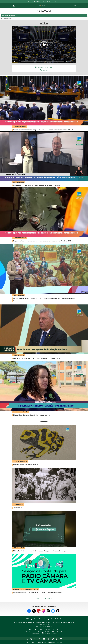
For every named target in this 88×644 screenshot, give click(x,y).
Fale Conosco (47, 1)
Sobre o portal (30, 642)
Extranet (60, 642)
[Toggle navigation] (75, 6)
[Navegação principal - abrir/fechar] (13, 5)
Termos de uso (41, 642)
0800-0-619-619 (45, 630)
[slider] (43, 62)
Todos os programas (44, 598)
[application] (44, 45)
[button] (44, 15)
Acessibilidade (36, 1)
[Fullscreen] (73, 62)
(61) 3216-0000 (49, 632)
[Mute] (70, 62)
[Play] (15, 62)
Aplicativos (52, 642)
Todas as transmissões (44, 67)
